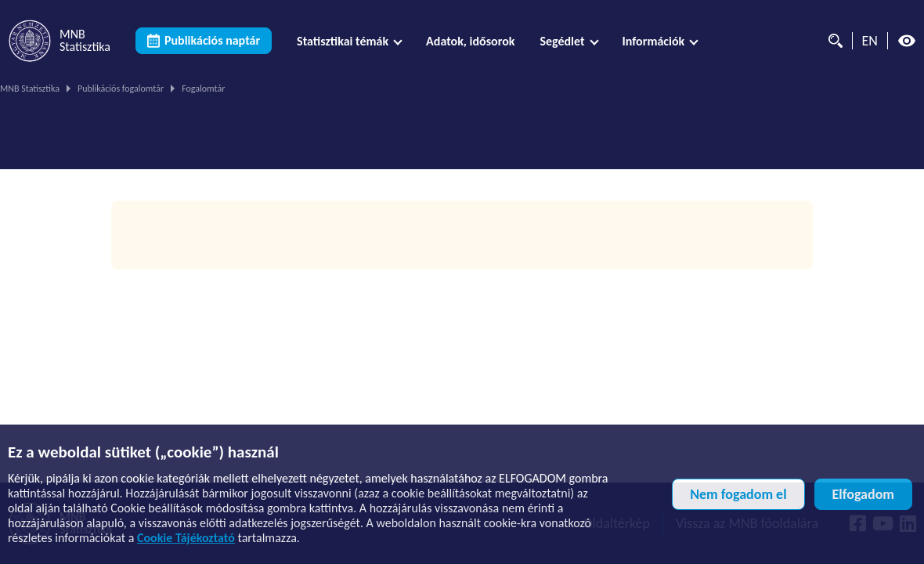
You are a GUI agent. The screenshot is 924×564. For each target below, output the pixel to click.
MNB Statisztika (30, 89)
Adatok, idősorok (470, 41)
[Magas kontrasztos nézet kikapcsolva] (907, 41)
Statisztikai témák (343, 41)
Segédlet (562, 41)
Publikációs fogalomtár (121, 89)
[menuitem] (349, 41)
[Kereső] (832, 41)
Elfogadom (863, 494)
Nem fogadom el (738, 494)
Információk (654, 41)
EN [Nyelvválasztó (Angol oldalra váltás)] (870, 41)
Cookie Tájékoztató (186, 538)
